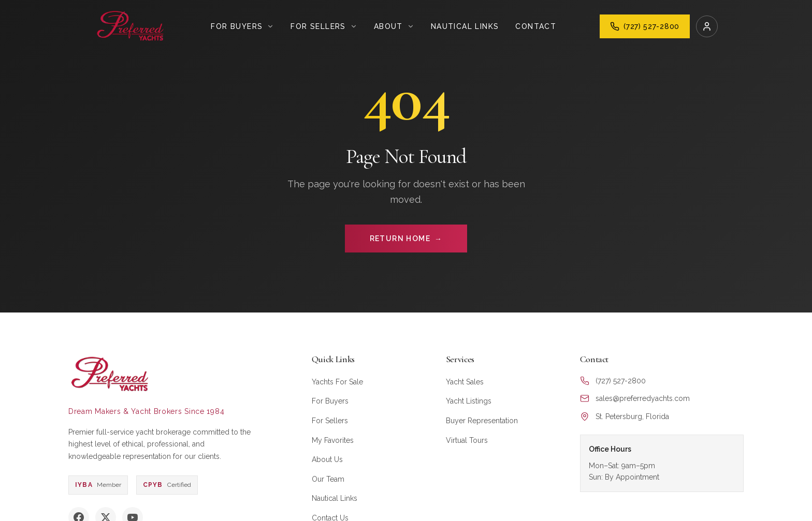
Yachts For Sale (337, 382)
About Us (327, 459)
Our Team (328, 479)
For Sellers (330, 421)
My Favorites (333, 440)
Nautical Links (465, 26)
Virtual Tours (467, 440)
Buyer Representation (482, 421)
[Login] (707, 26)
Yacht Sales (465, 382)
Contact (536, 26)
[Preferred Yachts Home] (131, 26)
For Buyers (330, 401)
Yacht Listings (469, 401)
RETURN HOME (406, 239)
